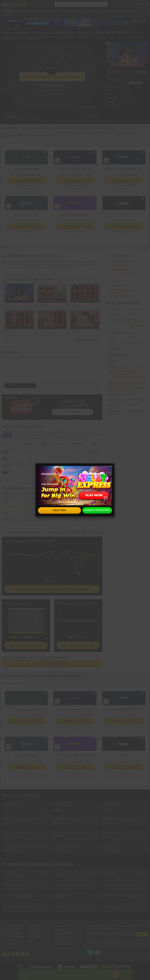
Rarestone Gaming (110, 850)
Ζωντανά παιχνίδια (27, 11)
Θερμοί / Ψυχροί (127, 11)
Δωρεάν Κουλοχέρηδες (12, 929)
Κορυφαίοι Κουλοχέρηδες (13, 926)
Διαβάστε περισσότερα (101, 975)
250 (131, 355)
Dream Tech (107, 823)
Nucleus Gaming (43, 514)
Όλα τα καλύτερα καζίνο (122, 265)
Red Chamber (62, 805)
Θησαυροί (114, 385)
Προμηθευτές (49, 11)
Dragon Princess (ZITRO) (21, 833)
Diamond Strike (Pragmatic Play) (124, 896)
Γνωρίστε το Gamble (28, 185)
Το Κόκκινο (119, 390)
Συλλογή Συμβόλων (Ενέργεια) (125, 377)
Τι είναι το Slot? (63, 926)
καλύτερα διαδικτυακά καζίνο (27, 133)
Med (125, 86)
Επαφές (31, 940)
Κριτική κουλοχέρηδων (121, 269)
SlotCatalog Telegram (90, 951)
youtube (9, 953)
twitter (13, 953)
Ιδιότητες (114, 281)
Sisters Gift (110, 846)
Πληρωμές (92, 11)
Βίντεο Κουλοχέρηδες (137, 320)
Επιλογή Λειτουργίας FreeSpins (124, 374)
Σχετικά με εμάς (61, 929)
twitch (23, 953)
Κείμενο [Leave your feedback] (52, 374)
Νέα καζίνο (33, 933)
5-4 (131, 362)
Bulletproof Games (11, 850)
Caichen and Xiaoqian (68, 846)
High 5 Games (59, 823)
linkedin (4, 953)
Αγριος (139, 371)
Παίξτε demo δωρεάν (52, 85)
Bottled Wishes (28, 514)
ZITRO (6, 836)
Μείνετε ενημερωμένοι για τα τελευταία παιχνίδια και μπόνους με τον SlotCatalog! (116, 927)
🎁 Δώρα (7, 15)
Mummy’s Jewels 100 (68, 874)
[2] (96, 520)
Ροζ (110, 390)
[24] (91, 514)
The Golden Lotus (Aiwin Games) (76, 833)
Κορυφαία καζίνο (36, 926)
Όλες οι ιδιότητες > (114, 105)
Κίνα (122, 385)
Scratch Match (28, 520)
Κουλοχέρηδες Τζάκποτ (12, 933)
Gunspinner (26, 504)
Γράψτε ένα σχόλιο (89, 116)
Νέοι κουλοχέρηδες (10, 947)
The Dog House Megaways (71, 885)
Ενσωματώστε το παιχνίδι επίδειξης (87, 107)
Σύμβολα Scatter (138, 378)
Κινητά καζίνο (34, 937)
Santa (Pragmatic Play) (20, 907)
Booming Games (43, 498)
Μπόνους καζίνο (35, 929)
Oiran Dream (111, 805)
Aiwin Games (58, 836)
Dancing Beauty (113, 833)
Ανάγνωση (107, 11)
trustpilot (27, 953)
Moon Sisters (13, 805)
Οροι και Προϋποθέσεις (64, 933)
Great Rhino (110, 907)
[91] (91, 498)
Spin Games (107, 836)
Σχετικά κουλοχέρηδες (121, 285)
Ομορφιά (125, 388)
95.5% (126, 82)
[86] (91, 504)
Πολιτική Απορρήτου (63, 937)
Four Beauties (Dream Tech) (121, 819)
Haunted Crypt (14, 874)
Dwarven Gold (63, 896)
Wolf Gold (109, 874)
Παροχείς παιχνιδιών (11, 940)
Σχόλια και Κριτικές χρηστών (124, 296)
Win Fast (106, 809)
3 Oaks (7, 809)
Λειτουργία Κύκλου (123, 376)
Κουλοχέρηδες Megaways (13, 937)
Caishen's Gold (14, 885)
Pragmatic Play (130, 79)
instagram (18, 953)
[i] (35, 444)
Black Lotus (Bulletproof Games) (26, 846)
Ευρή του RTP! (136, 83)
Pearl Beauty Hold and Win (22, 819)
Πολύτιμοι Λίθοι (139, 388)
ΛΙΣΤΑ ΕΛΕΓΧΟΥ (72, 412)
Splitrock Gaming (60, 850)
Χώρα (113, 277)
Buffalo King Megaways (20, 896)
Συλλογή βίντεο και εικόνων (123, 273)
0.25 (132, 347)
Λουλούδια (130, 385)
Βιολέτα (141, 383)
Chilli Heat (60, 907)
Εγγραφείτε (142, 934)
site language (138, 3)
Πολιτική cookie (61, 940)
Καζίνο (79, 11)
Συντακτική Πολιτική (63, 944)
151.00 (74, 498)
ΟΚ (115, 975)
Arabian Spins (27, 498)
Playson (7, 823)
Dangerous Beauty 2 (67, 819)
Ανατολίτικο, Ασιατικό (126, 383)
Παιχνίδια (8, 11)
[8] (91, 509)
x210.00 (127, 90)
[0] (96, 498)
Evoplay (39, 520)
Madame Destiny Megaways (121, 885)
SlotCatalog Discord (97, 951)
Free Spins (130, 371)
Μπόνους (66, 11)
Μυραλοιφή (114, 388)
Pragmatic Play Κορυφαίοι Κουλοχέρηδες (38, 864)
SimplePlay (57, 809)
